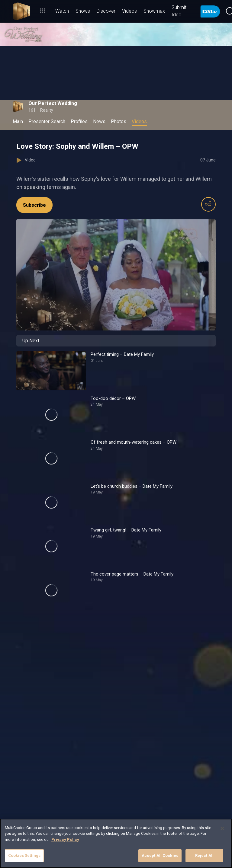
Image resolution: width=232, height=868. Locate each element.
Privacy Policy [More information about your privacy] (65, 839)
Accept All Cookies (160, 855)
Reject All (204, 855)
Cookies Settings (24, 855)
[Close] (222, 828)
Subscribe (34, 205)
